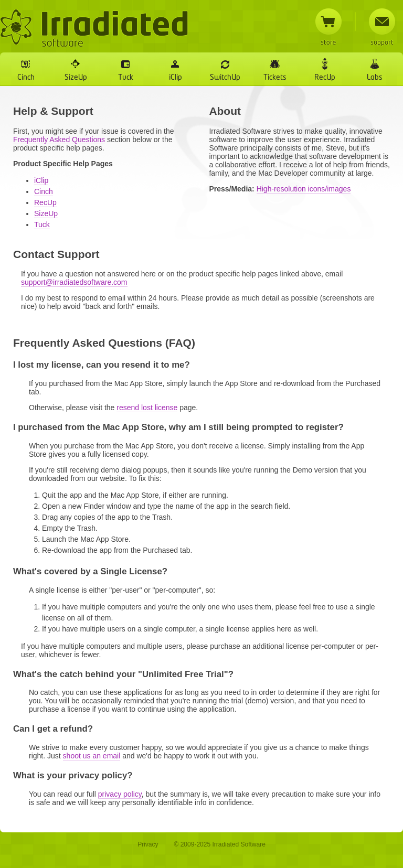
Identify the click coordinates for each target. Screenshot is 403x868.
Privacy (148, 844)
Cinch (26, 78)
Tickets (275, 78)
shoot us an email (92, 756)
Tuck (126, 78)
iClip (176, 78)
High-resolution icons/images (304, 189)
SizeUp (76, 78)
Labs (375, 78)
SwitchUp (225, 78)
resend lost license (147, 408)
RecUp (325, 78)
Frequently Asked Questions (59, 140)
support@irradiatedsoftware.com (74, 282)
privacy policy (120, 794)
